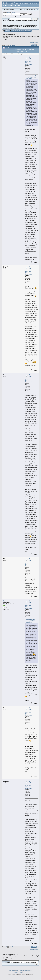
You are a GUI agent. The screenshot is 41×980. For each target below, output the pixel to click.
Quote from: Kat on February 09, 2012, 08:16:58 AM (30, 621)
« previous (32, 43)
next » (37, 43)
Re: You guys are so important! (29, 61)
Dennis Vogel (35, 36)
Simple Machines (28, 970)
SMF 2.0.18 (12, 970)
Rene (4, 38)
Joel (7, 38)
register (14, 13)
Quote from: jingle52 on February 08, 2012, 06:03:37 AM (31, 77)
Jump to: (7, 962)
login (9, 13)
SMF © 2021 (19, 970)
